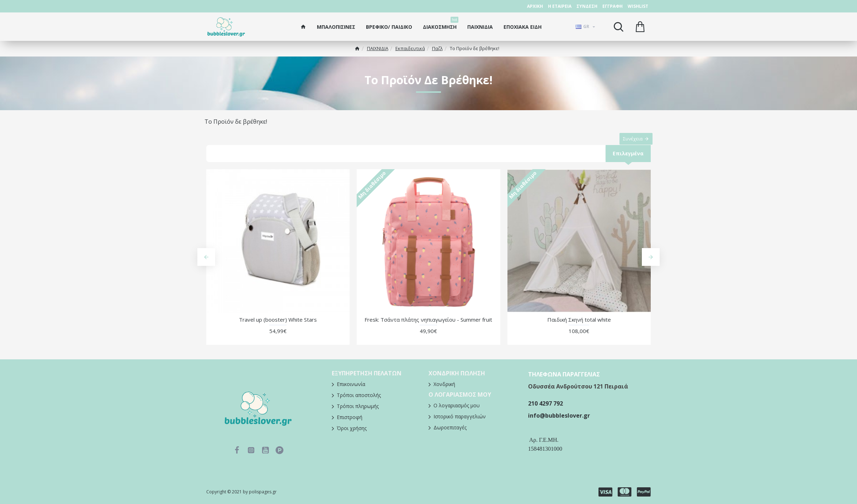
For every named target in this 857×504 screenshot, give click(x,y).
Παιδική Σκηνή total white (579, 327)
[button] (206, 264)
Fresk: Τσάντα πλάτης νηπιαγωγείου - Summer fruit (428, 327)
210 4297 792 (545, 403)
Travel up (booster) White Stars (278, 327)
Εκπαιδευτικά (410, 48)
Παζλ (437, 48)
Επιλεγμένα (628, 160)
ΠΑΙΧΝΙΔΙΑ (378, 48)
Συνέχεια (629, 142)
